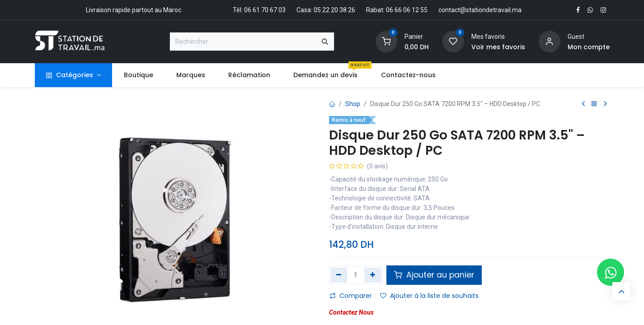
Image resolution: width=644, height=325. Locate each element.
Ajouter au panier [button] (434, 275)
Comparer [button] (351, 296)
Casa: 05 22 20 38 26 (326, 10)
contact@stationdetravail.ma (480, 10)
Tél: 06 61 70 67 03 (259, 10)
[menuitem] (138, 75)
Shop (353, 104)
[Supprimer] (339, 275)
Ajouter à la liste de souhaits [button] (429, 296)
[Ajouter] (373, 275)
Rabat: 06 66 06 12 (393, 10)
